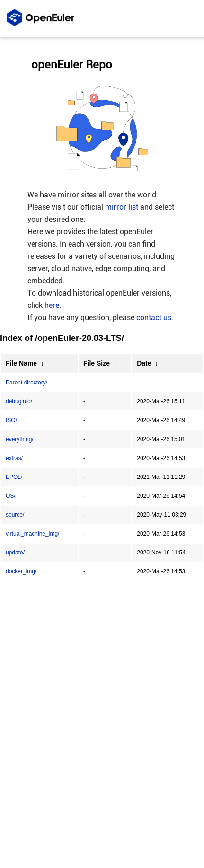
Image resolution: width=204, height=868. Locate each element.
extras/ (14, 458)
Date (144, 363)
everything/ (20, 439)
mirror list (122, 207)
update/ (15, 553)
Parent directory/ (27, 383)
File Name (21, 363)
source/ (15, 515)
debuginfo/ (19, 401)
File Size (97, 363)
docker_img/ (21, 571)
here (52, 305)
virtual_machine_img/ (32, 534)
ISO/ (11, 420)
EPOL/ (14, 477)
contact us (154, 318)
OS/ (11, 496)
